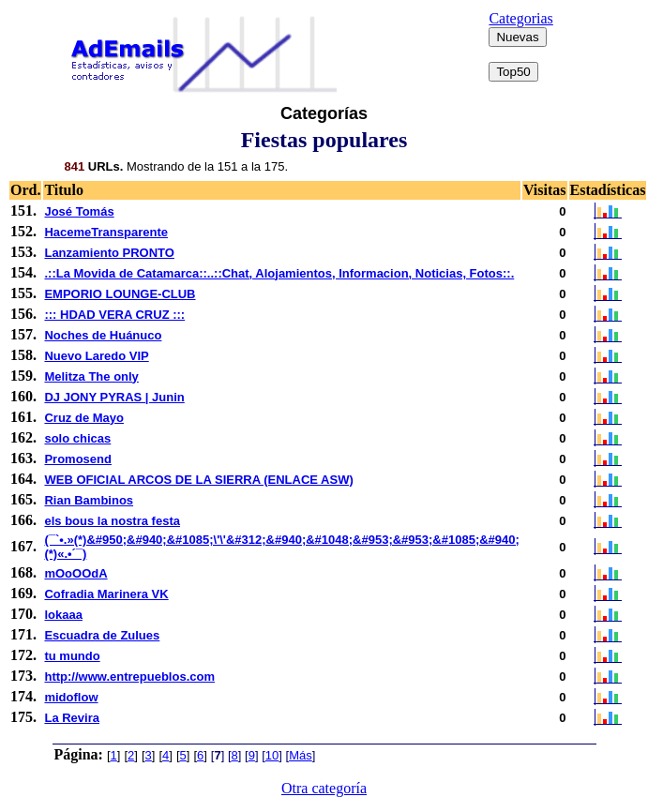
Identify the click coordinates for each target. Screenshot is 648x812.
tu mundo (72, 656)
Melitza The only (91, 376)
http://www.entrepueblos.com (129, 677)
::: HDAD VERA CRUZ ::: (114, 315)
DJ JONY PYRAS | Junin (114, 397)
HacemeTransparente (106, 232)
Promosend (78, 459)
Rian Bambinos (89, 500)
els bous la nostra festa (112, 521)
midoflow (71, 697)
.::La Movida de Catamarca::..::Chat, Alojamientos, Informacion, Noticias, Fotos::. (279, 273)
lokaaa (63, 615)
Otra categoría (324, 788)
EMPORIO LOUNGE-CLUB (120, 294)
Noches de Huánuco (103, 335)
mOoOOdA (75, 573)
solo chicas (77, 438)
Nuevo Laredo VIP (96, 356)
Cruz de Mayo (84, 418)
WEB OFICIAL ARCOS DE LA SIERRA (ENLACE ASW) (198, 480)
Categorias (520, 18)
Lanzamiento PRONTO (109, 253)
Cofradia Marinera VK (106, 594)
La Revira (72, 718)
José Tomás (79, 211)
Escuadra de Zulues (102, 635)
